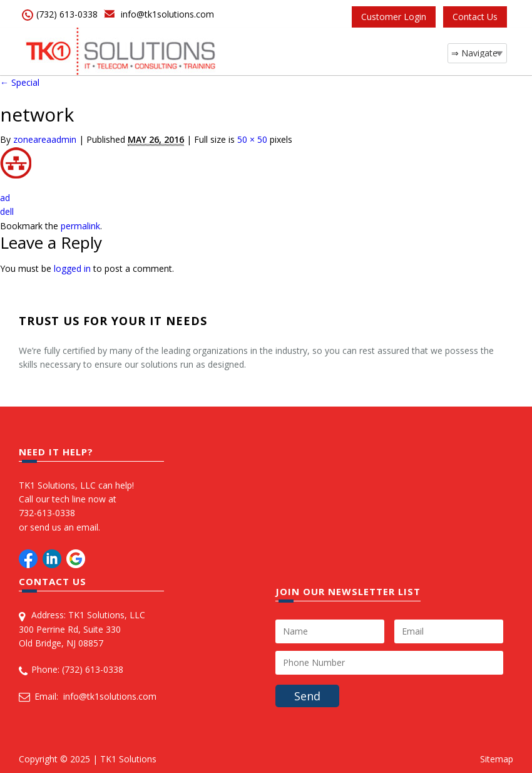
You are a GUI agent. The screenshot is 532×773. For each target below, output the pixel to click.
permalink (80, 226)
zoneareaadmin (45, 139)
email (87, 527)
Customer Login (394, 17)
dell (7, 211)
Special (20, 82)
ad (5, 198)
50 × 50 (252, 139)
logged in (72, 268)
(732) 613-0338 (67, 14)
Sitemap (497, 759)
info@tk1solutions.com (167, 14)
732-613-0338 (47, 513)
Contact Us (475, 17)
